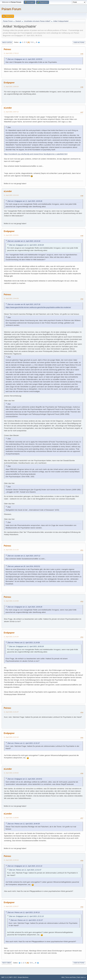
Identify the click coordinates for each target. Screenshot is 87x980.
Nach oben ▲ (81, 977)
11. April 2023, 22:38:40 (11, 818)
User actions (79, 42)
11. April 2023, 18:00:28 (11, 87)
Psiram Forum (11, 9)
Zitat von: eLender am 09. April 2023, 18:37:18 (24, 304)
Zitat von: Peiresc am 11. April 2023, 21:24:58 (24, 643)
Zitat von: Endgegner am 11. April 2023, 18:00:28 (25, 201)
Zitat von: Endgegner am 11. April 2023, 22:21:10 (25, 866)
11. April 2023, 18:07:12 (11, 112)
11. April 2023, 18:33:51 (11, 235)
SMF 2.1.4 (5, 977)
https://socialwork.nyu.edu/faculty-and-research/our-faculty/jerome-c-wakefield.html (36, 154)
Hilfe (63, 977)
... (35, 42)
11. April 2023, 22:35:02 (11, 773)
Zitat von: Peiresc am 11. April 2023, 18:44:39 (24, 824)
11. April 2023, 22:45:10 (11, 860)
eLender (8, 108)
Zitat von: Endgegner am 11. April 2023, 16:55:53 (25, 59)
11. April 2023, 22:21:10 (11, 737)
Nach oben (7, 963)
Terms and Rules (71, 977)
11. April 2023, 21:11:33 (11, 550)
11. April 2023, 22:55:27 (11, 906)
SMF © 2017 (13, 977)
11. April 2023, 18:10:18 (11, 195)
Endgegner (9, 83)
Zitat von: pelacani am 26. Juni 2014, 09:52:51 (24, 566)
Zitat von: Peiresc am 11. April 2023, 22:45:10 (24, 912)
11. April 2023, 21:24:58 (11, 601)
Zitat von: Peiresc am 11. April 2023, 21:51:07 (24, 743)
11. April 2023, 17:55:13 (11, 53)
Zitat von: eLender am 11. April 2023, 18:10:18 (24, 241)
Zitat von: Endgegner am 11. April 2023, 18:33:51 (25, 779)
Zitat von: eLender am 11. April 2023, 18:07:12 (24, 556)
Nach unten (7, 42)
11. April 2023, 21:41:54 (11, 637)
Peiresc (7, 49)
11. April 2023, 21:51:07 (11, 712)
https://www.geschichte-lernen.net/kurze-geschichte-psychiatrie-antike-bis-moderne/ (38, 307)
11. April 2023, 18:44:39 (11, 298)
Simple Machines (23, 977)
